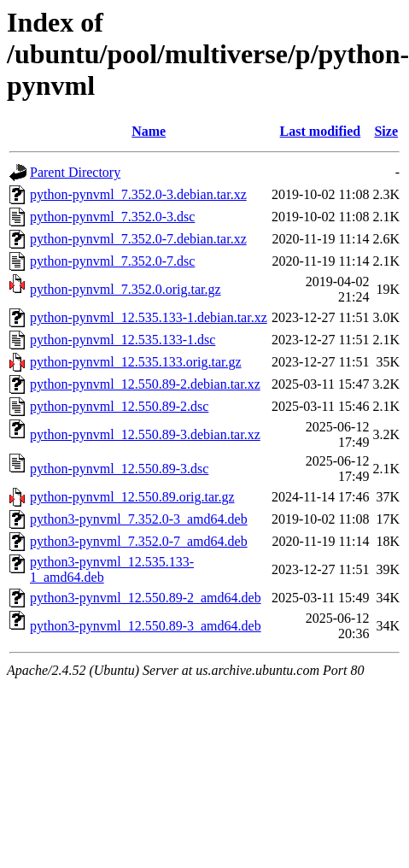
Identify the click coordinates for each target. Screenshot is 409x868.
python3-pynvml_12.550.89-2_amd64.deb (146, 598)
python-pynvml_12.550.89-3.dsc (119, 469)
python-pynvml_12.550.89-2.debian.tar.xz (145, 384)
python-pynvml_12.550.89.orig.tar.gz (132, 497)
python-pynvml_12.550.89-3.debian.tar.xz (145, 434)
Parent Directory (75, 172)
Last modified (321, 131)
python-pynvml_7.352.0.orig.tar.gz (126, 289)
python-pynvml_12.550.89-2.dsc (119, 406)
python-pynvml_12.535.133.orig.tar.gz (136, 362)
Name (149, 131)
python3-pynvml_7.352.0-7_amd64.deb (139, 541)
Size (386, 131)
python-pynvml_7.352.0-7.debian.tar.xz (138, 239)
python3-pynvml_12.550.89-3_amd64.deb (146, 626)
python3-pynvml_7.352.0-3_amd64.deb (139, 519)
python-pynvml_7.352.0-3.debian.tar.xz (138, 194)
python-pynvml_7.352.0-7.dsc (112, 261)
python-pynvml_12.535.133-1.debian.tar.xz (149, 317)
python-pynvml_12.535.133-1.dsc (123, 340)
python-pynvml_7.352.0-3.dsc (112, 217)
